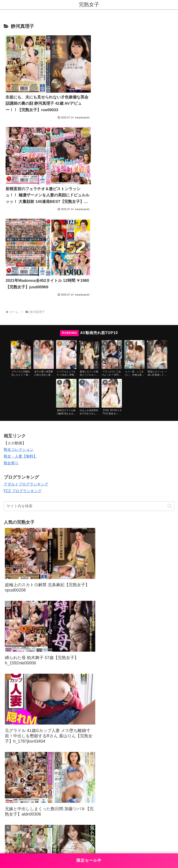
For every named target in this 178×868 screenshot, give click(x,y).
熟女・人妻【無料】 (20, 358)
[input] (89, 408)
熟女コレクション (19, 351)
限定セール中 (89, 860)
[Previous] (6, 844)
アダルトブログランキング (26, 386)
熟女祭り (11, 365)
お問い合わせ (45, 822)
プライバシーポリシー (133, 822)
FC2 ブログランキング (23, 393)
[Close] (26, 848)
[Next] (17, 844)
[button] (170, 408)
